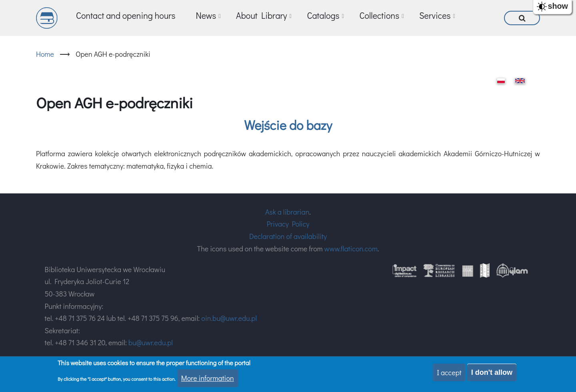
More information (208, 378)
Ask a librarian (287, 212)
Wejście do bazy (288, 125)
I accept (449, 372)
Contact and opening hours (126, 15)
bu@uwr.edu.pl (151, 342)
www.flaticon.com (351, 249)
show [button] (558, 6)
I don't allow (492, 372)
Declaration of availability (288, 236)
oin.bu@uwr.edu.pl (229, 318)
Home (45, 54)
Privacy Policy (288, 224)
